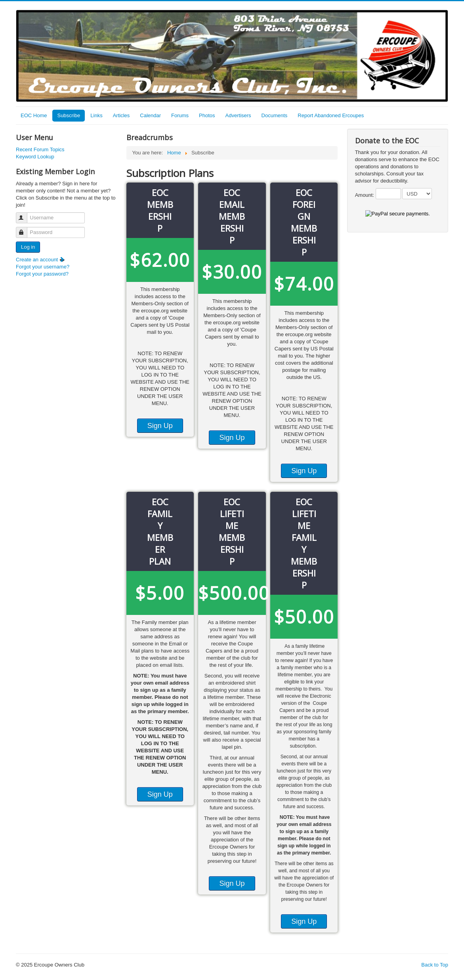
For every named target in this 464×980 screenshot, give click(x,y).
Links (96, 115)
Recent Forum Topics (40, 149)
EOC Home (34, 115)
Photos (207, 115)
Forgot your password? (42, 274)
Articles (121, 115)
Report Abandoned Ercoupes (331, 115)
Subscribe (69, 115)
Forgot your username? (43, 267)
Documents (275, 115)
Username (25, 214)
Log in (28, 247)
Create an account (40, 260)
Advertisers (238, 115)
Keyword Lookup (35, 157)
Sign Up (160, 426)
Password (25, 229)
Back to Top (435, 965)
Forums (180, 115)
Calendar (150, 115)
